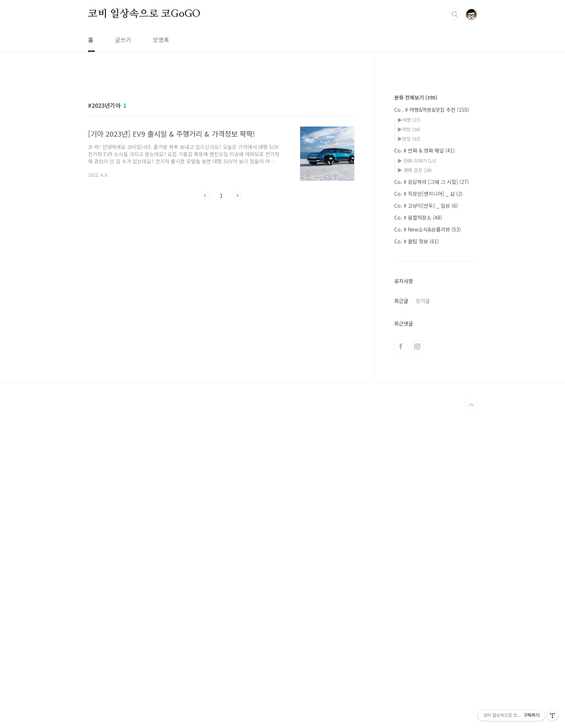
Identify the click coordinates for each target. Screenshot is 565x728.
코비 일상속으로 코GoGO (144, 14)
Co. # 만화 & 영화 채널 (424, 367)
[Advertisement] (221, 140)
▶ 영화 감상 (415, 386)
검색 (455, 14)
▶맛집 (409, 355)
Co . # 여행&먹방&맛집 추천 (432, 326)
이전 (205, 296)
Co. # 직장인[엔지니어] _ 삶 (428, 410)
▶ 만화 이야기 (417, 377)
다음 (237, 296)
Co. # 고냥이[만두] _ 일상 (426, 422)
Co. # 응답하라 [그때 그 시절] (431, 398)
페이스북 (401, 563)
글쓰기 (123, 40)
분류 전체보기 (416, 314)
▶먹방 (409, 346)
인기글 (423, 517)
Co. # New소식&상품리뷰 (428, 446)
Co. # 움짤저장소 (418, 434)
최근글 (401, 517)
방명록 (161, 40)
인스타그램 (417, 563)
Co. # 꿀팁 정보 (417, 458)
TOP (471, 622)
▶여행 (409, 336)
